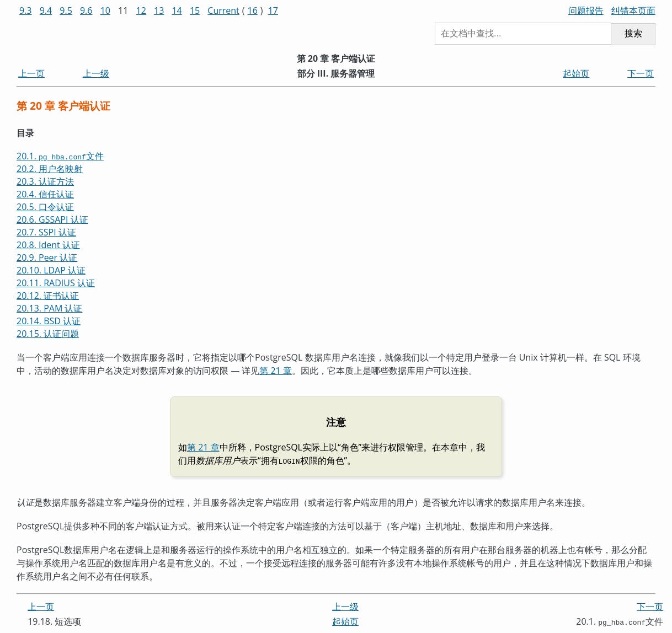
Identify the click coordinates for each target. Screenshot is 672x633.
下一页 (641, 73)
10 (105, 10)
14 (177, 10)
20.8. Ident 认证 (48, 245)
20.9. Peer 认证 (47, 258)
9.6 (86, 10)
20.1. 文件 (60, 156)
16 (253, 10)
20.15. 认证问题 (48, 334)
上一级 (96, 73)
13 (159, 10)
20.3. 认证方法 (45, 181)
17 (273, 10)
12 (141, 10)
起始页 (576, 73)
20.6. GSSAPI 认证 (52, 219)
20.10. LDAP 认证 (51, 270)
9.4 (46, 10)
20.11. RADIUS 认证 (56, 283)
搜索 (633, 33)
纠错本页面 (633, 10)
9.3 (26, 10)
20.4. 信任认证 (45, 194)
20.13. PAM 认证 (49, 308)
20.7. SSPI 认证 (46, 232)
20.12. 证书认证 (48, 296)
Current (223, 10)
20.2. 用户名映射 (50, 169)
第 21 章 (276, 371)
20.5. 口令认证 (45, 207)
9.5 (66, 10)
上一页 (31, 73)
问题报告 (586, 10)
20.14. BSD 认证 (49, 321)
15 (195, 10)
